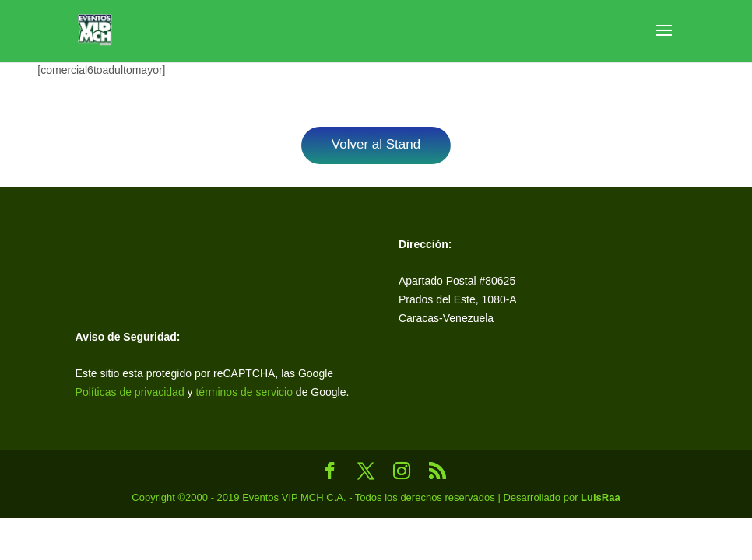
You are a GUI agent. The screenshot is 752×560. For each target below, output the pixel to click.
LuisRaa (601, 497)
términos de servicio (245, 392)
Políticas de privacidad (130, 392)
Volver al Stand (376, 144)
